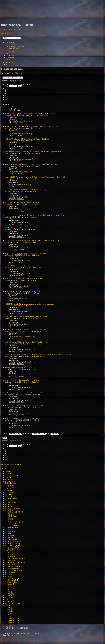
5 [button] (5, 96)
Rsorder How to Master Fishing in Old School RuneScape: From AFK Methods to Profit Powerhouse (38, 355)
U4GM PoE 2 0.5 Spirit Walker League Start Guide (22, 202)
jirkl (8, 192)
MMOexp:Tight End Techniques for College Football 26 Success (26, 393)
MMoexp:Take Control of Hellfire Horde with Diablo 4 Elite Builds (27, 139)
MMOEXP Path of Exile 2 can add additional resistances (24, 291)
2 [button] (5, 90)
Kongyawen (11, 154)
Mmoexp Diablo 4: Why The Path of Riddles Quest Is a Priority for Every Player (31, 164)
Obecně (37, 154)
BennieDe (10, 255)
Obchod (34, 369)
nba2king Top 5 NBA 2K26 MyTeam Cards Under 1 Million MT (26, 329)
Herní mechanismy (41, 141)
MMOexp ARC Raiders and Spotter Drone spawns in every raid (26, 253)
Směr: (53, 434)
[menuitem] (16, 46)
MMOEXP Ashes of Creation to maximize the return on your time (27, 317)
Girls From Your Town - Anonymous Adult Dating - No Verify (25, 190)
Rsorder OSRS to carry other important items (20, 266)
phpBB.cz (15, 635)
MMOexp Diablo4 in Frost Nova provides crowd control (24, 279)
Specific (10, 293)
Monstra (33, 242)
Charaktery (39, 128)
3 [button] (5, 92)
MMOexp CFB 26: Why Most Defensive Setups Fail (22, 380)
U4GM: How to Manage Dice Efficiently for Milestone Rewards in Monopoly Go (32, 241)
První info (34, 217)
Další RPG (33, 192)
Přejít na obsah (6, 33)
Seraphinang (11, 115)
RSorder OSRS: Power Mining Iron (17, 367)
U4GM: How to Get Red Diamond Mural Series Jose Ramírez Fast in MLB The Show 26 (34, 215)
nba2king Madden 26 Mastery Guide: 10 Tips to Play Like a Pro (26, 342)
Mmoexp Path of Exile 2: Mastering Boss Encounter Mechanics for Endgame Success (33, 152)
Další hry (37, 395)
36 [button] (6, 99)
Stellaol (9, 369)
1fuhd (9, 204)
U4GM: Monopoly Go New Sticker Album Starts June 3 (23, 228)
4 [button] (5, 94)
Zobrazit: (12, 434)
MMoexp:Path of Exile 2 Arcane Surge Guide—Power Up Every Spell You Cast (31, 126)
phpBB (12, 633)
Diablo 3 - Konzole (41, 115)
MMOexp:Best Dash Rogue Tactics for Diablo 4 (21, 418)
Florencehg (11, 395)
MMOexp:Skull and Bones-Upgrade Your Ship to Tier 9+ (24, 406)
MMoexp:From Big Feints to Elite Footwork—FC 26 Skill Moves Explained (30, 114)
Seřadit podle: (34, 434)
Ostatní (39, 331)
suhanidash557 (12, 331)
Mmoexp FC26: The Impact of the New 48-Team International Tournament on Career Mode (35, 177)
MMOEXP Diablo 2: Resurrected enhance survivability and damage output (30, 304)
